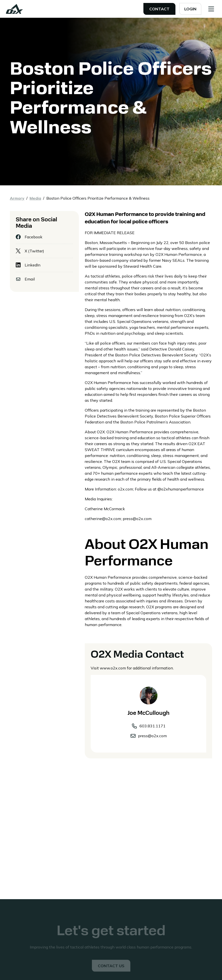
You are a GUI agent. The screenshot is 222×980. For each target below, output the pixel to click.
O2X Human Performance (179, 254)
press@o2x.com (137, 519)
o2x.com (125, 489)
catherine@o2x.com (103, 519)
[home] (15, 9)
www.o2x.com (113, 668)
